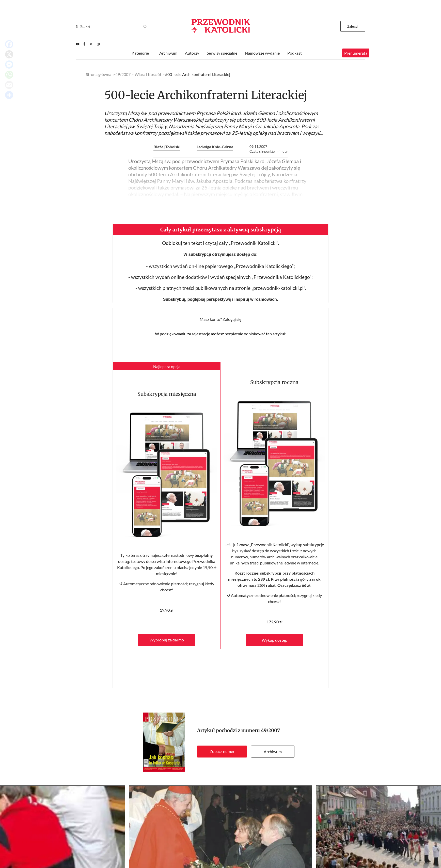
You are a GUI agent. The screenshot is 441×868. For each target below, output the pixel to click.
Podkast (295, 53)
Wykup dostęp (274, 640)
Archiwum (273, 752)
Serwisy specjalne (222, 53)
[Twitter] (91, 44)
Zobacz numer (222, 751)
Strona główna (99, 74)
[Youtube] (77, 44)
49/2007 (270, 730)
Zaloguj (353, 26)
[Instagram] (98, 44)
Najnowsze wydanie (262, 53)
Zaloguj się (232, 319)
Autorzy (192, 53)
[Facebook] (84, 44)
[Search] (77, 26)
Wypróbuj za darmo (167, 640)
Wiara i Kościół (148, 74)
